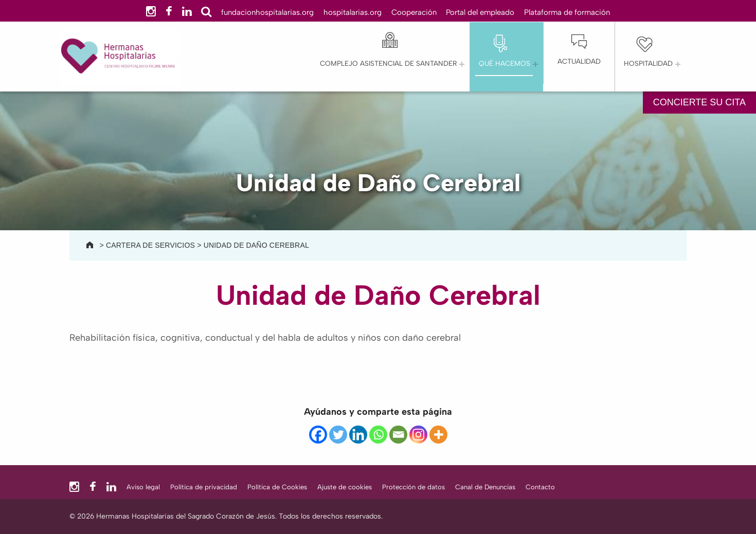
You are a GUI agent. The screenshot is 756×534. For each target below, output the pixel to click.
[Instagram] (418, 435)
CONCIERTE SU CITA (699, 102)
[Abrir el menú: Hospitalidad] (678, 64)
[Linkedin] (358, 435)
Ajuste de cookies (345, 487)
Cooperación (414, 12)
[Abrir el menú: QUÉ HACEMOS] (535, 64)
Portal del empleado (480, 12)
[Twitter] (338, 435)
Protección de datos (413, 487)
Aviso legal (143, 487)
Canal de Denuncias (485, 487)
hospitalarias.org (353, 12)
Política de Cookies (277, 487)
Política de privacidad (204, 487)
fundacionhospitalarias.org (267, 12)
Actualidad (579, 61)
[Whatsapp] (378, 435)
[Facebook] (318, 435)
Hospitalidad (648, 63)
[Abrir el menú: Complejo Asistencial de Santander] (462, 64)
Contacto (540, 487)
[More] (438, 435)
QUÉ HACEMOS (505, 63)
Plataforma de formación (567, 12)
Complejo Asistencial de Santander (388, 63)
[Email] (398, 435)
